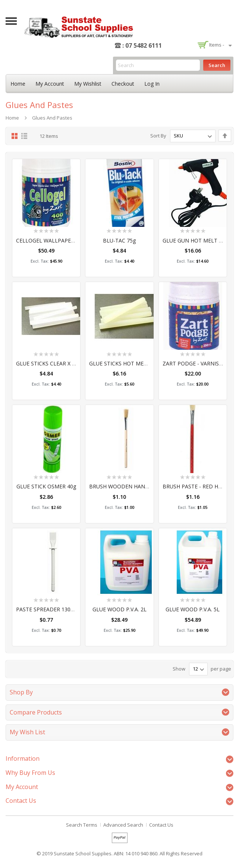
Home (18, 84)
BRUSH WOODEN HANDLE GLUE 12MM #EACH (147, 486)
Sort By (158, 136)
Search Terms (82, 825)
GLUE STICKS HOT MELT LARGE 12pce (136, 363)
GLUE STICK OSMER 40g (46, 486)
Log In (152, 84)
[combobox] (158, 65)
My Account (50, 84)
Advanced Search (123, 825)
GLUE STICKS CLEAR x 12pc (50, 363)
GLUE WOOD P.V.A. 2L (119, 609)
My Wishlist (88, 84)
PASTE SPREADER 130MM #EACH (57, 609)
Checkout (123, 84)
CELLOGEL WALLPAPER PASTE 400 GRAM (67, 240)
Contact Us (161, 825)
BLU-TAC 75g (119, 240)
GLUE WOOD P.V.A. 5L (193, 609)
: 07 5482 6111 (142, 45)
